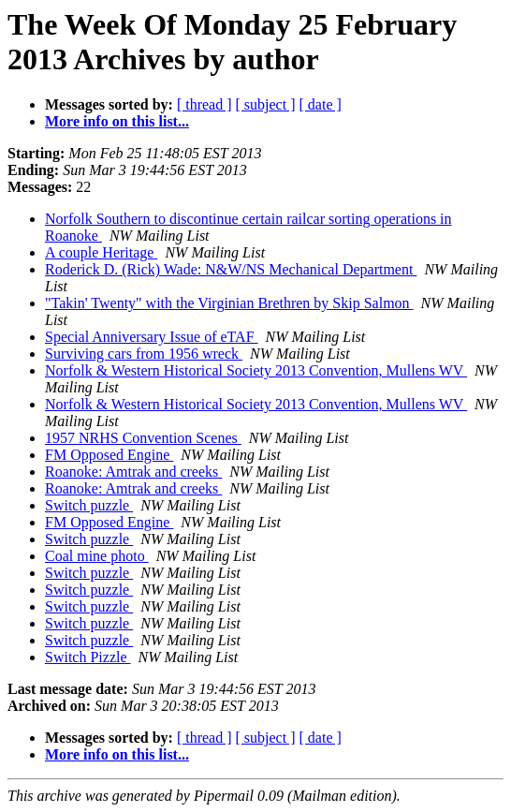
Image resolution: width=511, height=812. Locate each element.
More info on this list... (117, 121)
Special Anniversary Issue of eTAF (152, 337)
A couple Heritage (101, 252)
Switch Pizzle (88, 657)
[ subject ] (266, 104)
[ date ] (321, 104)
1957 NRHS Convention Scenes (143, 438)
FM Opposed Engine (109, 455)
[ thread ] (204, 104)
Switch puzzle (89, 505)
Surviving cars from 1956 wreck (144, 354)
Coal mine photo (97, 556)
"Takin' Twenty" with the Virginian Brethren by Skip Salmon (229, 303)
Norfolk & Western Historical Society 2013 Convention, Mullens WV (256, 370)
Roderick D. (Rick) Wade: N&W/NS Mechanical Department (231, 269)
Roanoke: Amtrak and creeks (133, 472)
